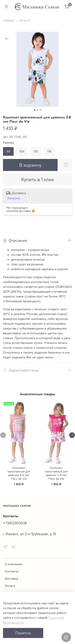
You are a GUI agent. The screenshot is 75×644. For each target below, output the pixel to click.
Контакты (11, 571)
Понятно (23, 633)
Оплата (10, 586)
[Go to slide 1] (35, 110)
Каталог (25, 20)
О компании (13, 564)
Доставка (11, 578)
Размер (8, 143)
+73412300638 (15, 523)
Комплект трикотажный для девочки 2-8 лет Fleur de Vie (56, 473)
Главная (8, 20)
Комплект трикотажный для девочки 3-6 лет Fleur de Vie (19, 473)
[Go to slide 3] (40, 110)
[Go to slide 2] (38, 110)
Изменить (14, 198)
